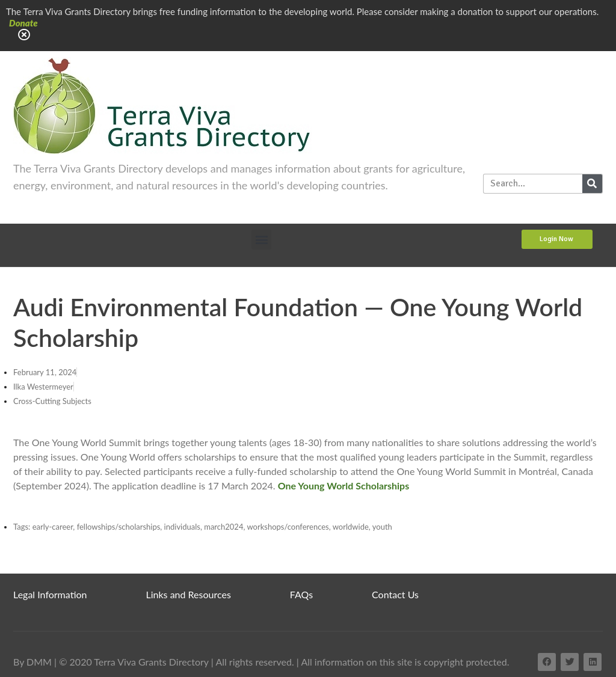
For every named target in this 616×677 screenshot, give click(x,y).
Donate (23, 23)
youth (382, 527)
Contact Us (395, 594)
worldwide (351, 527)
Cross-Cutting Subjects (52, 401)
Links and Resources (189, 594)
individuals (182, 527)
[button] (261, 240)
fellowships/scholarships (119, 527)
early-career (53, 527)
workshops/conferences (288, 527)
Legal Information (50, 594)
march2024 (223, 527)
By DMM (32, 662)
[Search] (592, 184)
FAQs (301, 594)
